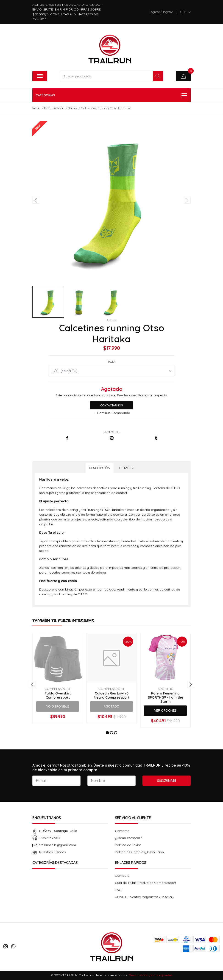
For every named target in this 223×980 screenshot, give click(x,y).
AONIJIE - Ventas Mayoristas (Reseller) (144, 897)
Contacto (122, 831)
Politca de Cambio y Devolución (139, 852)
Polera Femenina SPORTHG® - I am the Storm (165, 697)
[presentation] (36, 200)
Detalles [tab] (127, 468)
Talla (111, 362)
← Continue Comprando (111, 413)
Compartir (111, 432)
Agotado (111, 706)
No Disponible (58, 706)
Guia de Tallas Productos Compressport (146, 883)
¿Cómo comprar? (128, 838)
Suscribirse (167, 781)
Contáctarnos (112, 405)
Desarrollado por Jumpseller (150, 975)
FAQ (118, 890)
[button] (185, 12)
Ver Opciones (165, 710)
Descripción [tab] (100, 468)
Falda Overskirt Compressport (58, 695)
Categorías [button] (111, 96)
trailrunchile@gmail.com (58, 845)
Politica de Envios (128, 845)
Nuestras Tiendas (53, 852)
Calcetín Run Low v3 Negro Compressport (112, 695)
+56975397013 (50, 838)
